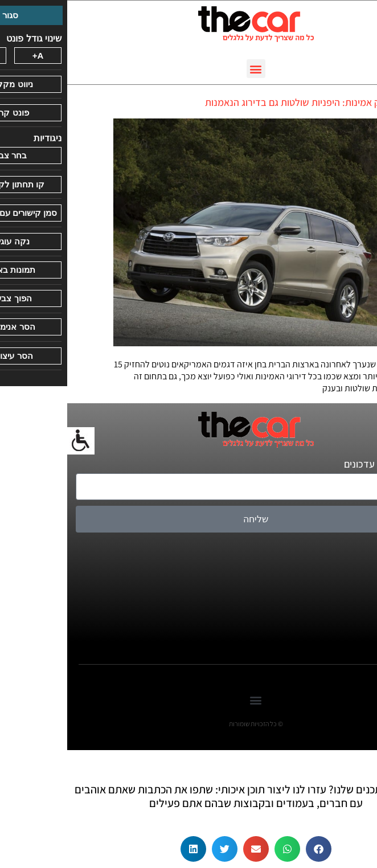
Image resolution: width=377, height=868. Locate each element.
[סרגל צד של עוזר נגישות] (14, 441)
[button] (189, 69)
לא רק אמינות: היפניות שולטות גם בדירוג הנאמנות (234, 102)
